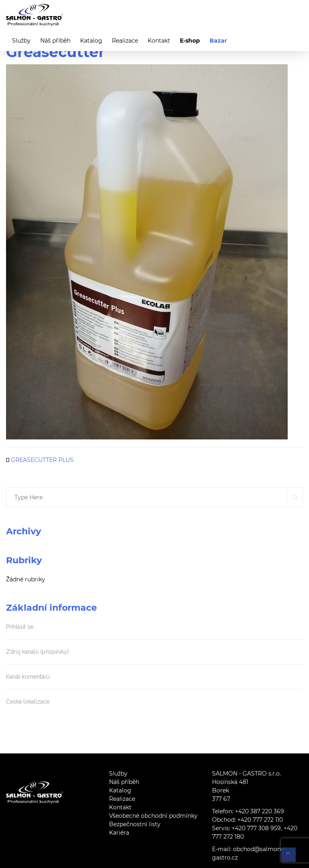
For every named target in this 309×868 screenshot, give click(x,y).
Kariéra (119, 833)
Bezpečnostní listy (135, 824)
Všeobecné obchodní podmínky (153, 816)
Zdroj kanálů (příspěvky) (37, 652)
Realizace (125, 41)
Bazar (218, 41)
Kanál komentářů (28, 677)
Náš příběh (55, 41)
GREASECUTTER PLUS (42, 460)
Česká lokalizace (28, 702)
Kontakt (159, 41)
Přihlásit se (20, 627)
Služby (21, 41)
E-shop (190, 41)
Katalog (91, 41)
